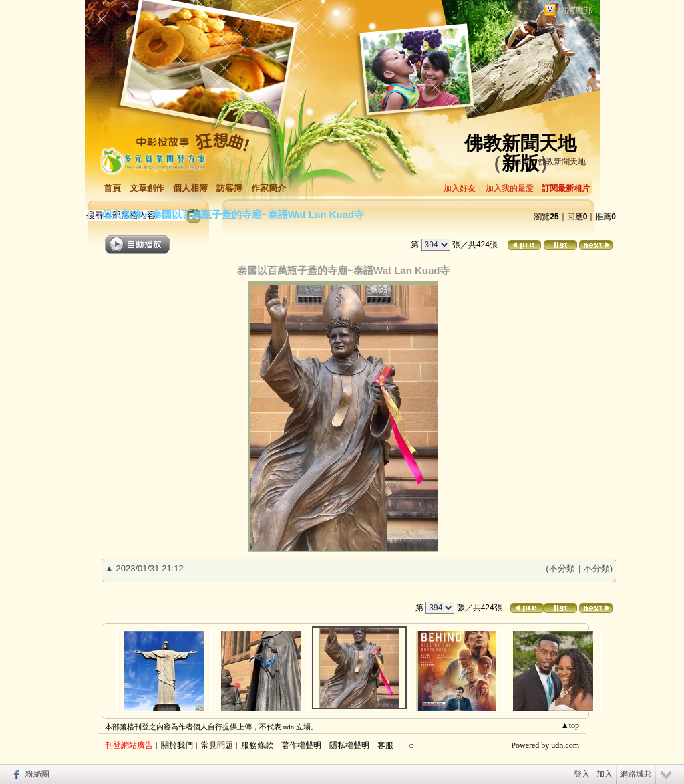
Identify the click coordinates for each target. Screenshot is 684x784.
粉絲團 (37, 774)
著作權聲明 (301, 745)
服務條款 (257, 745)
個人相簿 (190, 188)
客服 (385, 745)
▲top (570, 725)
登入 (582, 774)
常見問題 (217, 745)
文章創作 (147, 188)
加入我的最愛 (510, 188)
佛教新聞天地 (520, 143)
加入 (605, 774)
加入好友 (460, 188)
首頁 (112, 188)
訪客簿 (229, 188)
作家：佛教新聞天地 (550, 162)
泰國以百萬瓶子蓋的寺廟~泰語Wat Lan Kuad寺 (258, 214)
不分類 (562, 568)
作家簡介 (269, 188)
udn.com (565, 745)
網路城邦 (575, 10)
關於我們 (177, 745)
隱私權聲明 (349, 745)
